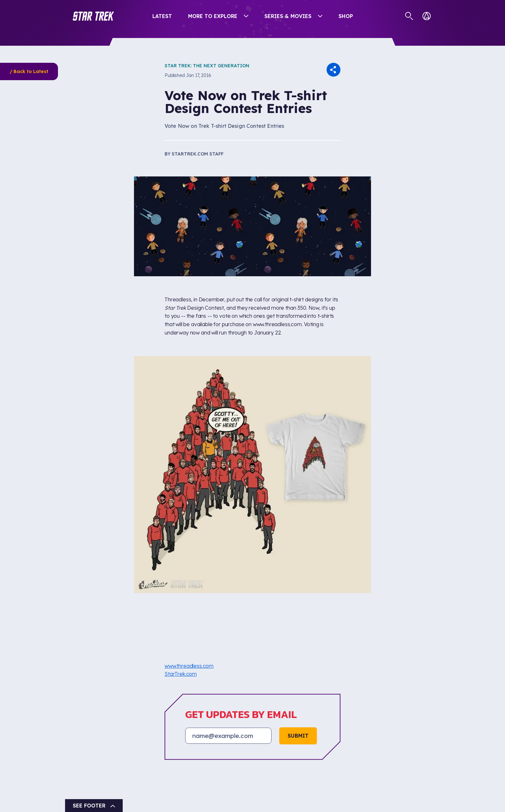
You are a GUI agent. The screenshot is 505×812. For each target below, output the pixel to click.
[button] (93, 16)
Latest (162, 16)
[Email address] (228, 736)
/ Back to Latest (29, 71)
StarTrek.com (181, 674)
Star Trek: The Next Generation (207, 66)
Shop (346, 16)
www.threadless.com (189, 666)
